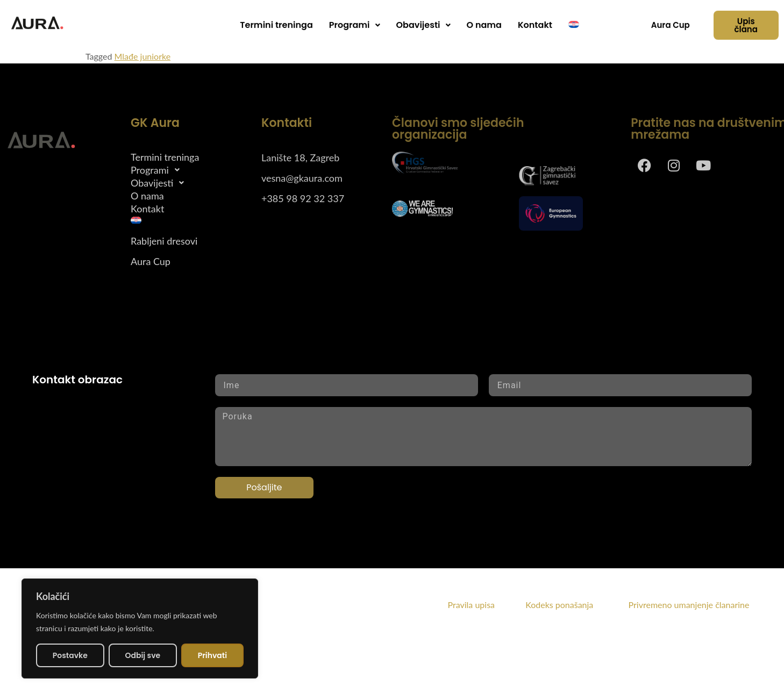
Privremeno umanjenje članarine (689, 605)
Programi (355, 20)
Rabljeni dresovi (164, 241)
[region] (140, 628)
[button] (355, 20)
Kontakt (535, 20)
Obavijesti (423, 20)
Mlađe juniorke (143, 56)
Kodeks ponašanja (576, 605)
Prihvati (213, 655)
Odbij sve (142, 655)
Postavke (70, 655)
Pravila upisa (471, 605)
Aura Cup (151, 262)
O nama (484, 20)
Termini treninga (276, 20)
